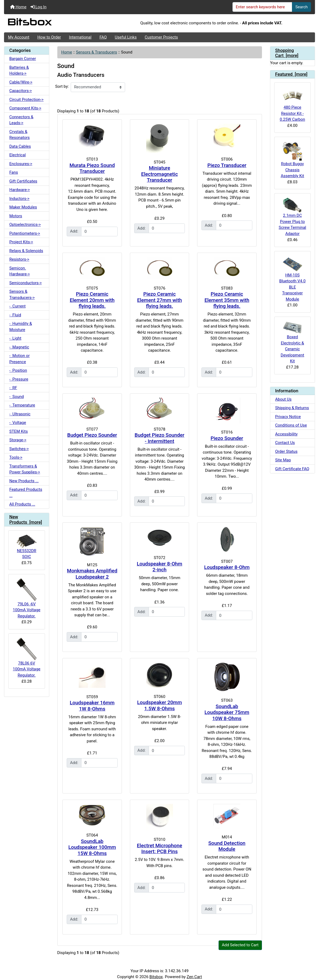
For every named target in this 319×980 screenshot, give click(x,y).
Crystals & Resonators (20, 135)
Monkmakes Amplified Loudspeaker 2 (92, 574)
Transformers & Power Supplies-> (25, 469)
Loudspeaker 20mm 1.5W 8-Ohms (159, 706)
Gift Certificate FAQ (292, 469)
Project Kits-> (21, 242)
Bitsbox (156, 977)
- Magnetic (19, 347)
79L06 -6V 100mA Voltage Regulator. (27, 598)
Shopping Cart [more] (287, 53)
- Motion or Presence (20, 359)
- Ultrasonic (20, 414)
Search (302, 7)
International (80, 37)
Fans (14, 172)
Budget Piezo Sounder (92, 435)
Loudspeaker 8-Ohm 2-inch (160, 567)
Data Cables (20, 146)
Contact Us (285, 443)
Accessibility (286, 434)
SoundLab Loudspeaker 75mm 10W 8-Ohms (227, 713)
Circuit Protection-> (27, 100)
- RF (13, 388)
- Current (18, 306)
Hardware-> (20, 190)
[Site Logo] (56, 23)
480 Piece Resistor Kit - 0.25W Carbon (292, 104)
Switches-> (19, 449)
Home (18, 7)
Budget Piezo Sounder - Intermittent (160, 438)
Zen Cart (194, 977)
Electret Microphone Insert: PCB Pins (159, 849)
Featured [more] (291, 74)
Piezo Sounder (227, 438)
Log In (39, 7)
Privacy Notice (288, 417)
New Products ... (24, 481)
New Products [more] (26, 520)
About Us (283, 399)
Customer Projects (161, 37)
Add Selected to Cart (240, 945)
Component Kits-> (25, 108)
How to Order (49, 37)
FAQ (103, 37)
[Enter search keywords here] (262, 7)
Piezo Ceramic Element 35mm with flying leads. (227, 300)
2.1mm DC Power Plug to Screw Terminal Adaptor (292, 217)
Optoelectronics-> (25, 225)
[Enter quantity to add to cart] (99, 231)
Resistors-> (19, 259)
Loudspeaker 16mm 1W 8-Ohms (92, 706)
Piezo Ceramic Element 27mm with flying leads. (159, 300)
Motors (16, 216)
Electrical (18, 155)
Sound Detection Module (227, 846)
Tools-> (16, 457)
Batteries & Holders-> (19, 71)
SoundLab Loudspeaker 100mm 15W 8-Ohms (92, 847)
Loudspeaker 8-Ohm (227, 567)
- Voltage (18, 423)
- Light (15, 338)
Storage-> (18, 440)
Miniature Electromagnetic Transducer (159, 174)
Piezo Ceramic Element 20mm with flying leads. (92, 300)
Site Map (283, 460)
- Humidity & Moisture (21, 327)
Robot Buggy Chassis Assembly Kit (292, 160)
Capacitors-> (21, 91)
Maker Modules (23, 207)
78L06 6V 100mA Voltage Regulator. (27, 658)
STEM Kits (19, 431)
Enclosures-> (21, 164)
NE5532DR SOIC (27, 547)
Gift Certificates (23, 181)
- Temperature (22, 405)
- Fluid (15, 315)
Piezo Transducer (227, 165)
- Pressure (19, 379)
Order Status (286, 451)
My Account (19, 37)
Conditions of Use (291, 425)
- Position (18, 370)
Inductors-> (19, 199)
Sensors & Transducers (97, 52)
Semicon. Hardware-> (20, 271)
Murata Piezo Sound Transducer (92, 168)
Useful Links (126, 37)
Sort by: (62, 86)
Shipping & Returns (292, 408)
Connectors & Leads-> (21, 120)
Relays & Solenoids (26, 251)
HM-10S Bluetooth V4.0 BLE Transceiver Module (292, 278)
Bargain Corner (23, 59)
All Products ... (22, 504)
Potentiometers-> (25, 233)
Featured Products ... (26, 493)
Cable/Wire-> (21, 82)
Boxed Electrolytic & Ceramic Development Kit (292, 342)
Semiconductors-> (26, 283)
